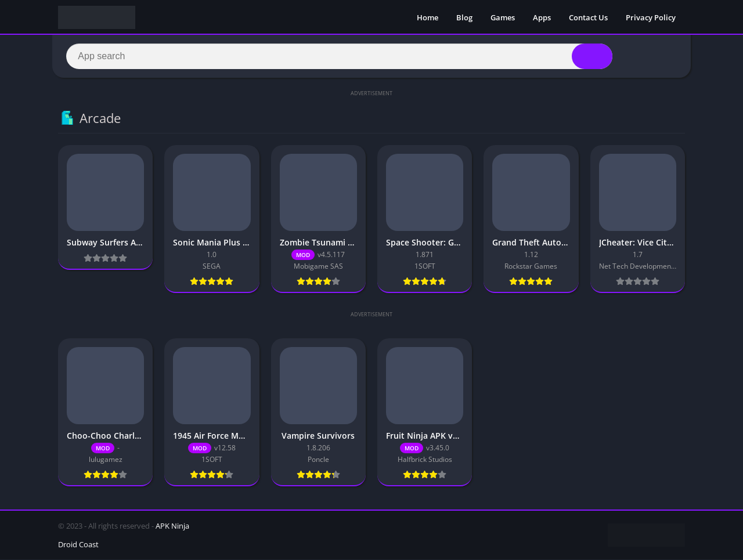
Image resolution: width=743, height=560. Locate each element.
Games (503, 17)
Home (428, 17)
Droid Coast (78, 545)
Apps (542, 17)
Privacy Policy (651, 17)
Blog (464, 17)
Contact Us (588, 17)
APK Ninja (172, 526)
